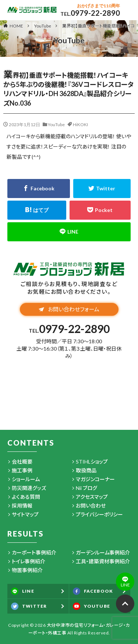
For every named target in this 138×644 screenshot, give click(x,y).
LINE (23, 591)
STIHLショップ (92, 462)
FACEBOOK (93, 591)
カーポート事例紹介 (34, 552)
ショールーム (26, 479)
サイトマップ (25, 514)
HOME (16, 26)
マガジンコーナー (95, 479)
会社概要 (22, 462)
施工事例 (22, 470)
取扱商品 (86, 470)
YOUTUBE (91, 606)
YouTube (43, 26)
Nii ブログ (86, 488)
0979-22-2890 (95, 13)
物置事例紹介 (27, 570)
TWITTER (29, 606)
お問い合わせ (91, 506)
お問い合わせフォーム (69, 309)
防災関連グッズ (29, 488)
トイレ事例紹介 (29, 561)
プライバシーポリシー (99, 514)
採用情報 (22, 506)
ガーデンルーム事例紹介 (103, 552)
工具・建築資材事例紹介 (103, 561)
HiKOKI (80, 124)
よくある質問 (26, 497)
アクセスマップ (92, 497)
